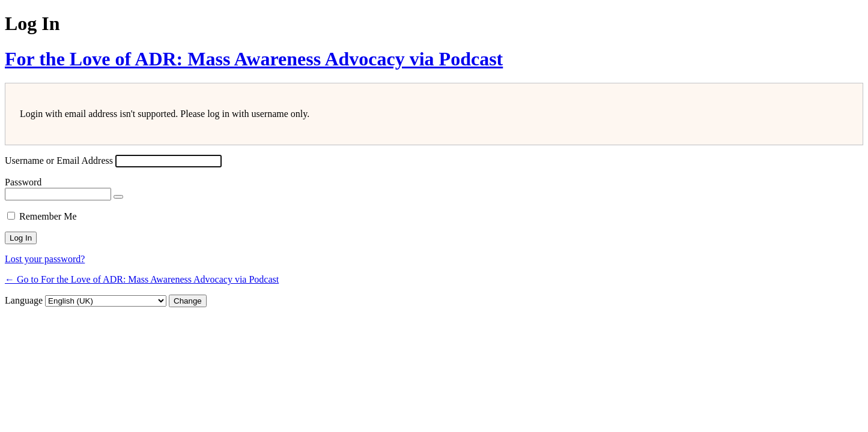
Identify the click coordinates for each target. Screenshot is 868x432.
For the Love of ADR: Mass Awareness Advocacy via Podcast (254, 59)
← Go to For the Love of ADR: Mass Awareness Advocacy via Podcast (142, 279)
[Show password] (118, 197)
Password (23, 182)
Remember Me (48, 216)
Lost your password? (45, 259)
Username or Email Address (59, 160)
